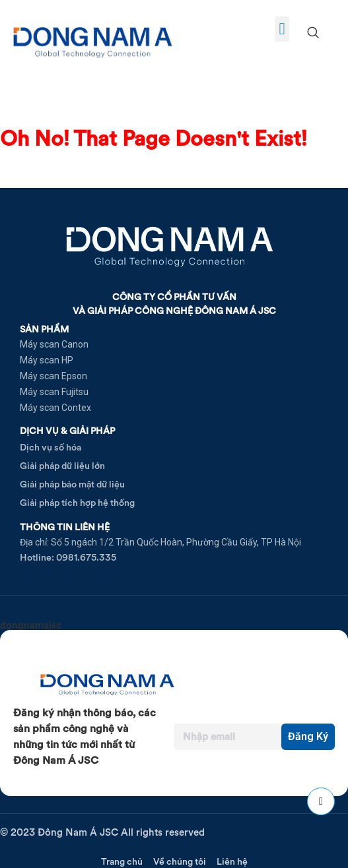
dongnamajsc (31, 625)
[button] (282, 29)
